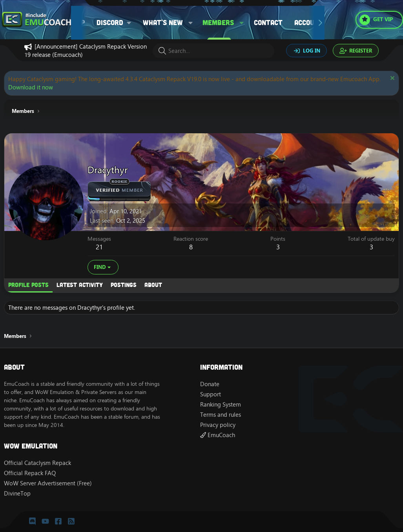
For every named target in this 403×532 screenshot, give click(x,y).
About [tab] (153, 285)
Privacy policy (218, 425)
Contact (268, 22)
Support (211, 394)
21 (99, 247)
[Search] (213, 51)
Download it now (31, 87)
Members (218, 22)
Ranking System (221, 404)
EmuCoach (218, 435)
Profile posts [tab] (28, 285)
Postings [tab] (124, 285)
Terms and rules (221, 415)
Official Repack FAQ (30, 473)
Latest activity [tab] (80, 285)
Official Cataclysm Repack (37, 463)
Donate (210, 384)
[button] (117, 23)
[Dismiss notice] (391, 79)
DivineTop (17, 493)
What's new (163, 22)
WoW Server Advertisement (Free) (48, 483)
